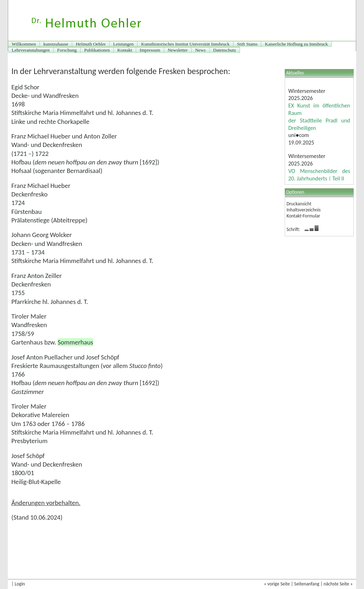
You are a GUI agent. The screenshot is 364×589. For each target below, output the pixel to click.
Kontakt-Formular (303, 216)
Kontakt (125, 50)
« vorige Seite (277, 584)
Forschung (67, 50)
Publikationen (97, 50)
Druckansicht (299, 204)
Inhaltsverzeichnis (304, 210)
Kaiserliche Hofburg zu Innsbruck (296, 44)
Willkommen (24, 44)
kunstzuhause (56, 44)
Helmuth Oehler (91, 44)
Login (20, 584)
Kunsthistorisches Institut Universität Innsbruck (185, 44)
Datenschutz (225, 50)
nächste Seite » (338, 584)
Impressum (150, 50)
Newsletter (178, 50)
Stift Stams (247, 44)
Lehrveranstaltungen (31, 50)
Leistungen (123, 44)
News (200, 50)
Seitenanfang (307, 584)
